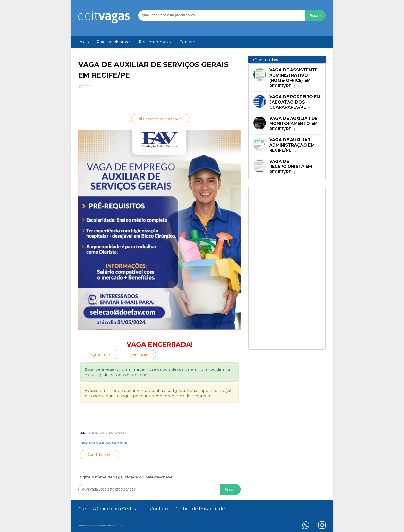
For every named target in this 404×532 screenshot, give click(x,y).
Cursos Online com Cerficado (111, 509)
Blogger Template (117, 525)
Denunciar (139, 354)
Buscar (315, 16)
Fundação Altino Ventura (108, 432)
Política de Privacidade (200, 509)
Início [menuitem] (84, 42)
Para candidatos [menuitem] (112, 42)
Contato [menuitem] (187, 42)
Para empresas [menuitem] (154, 42)
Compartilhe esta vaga (160, 119)
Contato (159, 509)
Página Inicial (99, 354)
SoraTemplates (93, 525)
